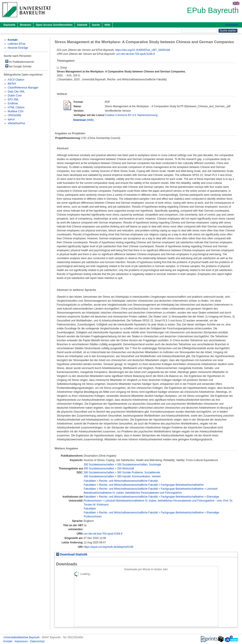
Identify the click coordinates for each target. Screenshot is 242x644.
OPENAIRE (15, 115)
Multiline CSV (16, 111)
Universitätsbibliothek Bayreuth (22, 637)
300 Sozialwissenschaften (99, 465)
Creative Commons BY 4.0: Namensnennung (131, 115)
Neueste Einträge (18, 48)
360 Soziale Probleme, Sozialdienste (138, 472)
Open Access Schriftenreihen (54, 25)
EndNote (13, 103)
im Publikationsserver (20, 62)
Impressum (21, 641)
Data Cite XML (16, 92)
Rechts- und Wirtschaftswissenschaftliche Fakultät (128, 481)
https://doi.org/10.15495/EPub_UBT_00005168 (143, 50)
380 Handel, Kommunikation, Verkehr (139, 476)
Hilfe (107, 25)
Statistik (82, 25)
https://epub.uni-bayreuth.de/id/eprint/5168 (109, 547)
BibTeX (12, 84)
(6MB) (83, 120)
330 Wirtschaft (126, 469)
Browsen (26, 25)
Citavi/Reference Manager (23, 88)
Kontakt (8, 641)
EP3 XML (13, 100)
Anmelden (232, 25)
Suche (96, 25)
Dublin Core (15, 96)
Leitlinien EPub (16, 44)
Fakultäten (90, 481)
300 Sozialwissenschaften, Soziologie (139, 465)
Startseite (9, 25)
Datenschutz (37, 641)
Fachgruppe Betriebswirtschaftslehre (182, 485)
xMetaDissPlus (16, 123)
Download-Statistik (72, 555)
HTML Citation (16, 107)
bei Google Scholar (18, 66)
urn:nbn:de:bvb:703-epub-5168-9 (135, 54)
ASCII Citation (16, 80)
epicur (11, 119)
